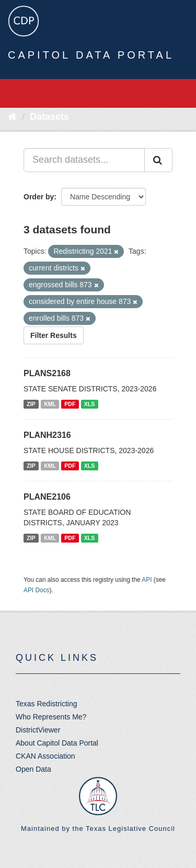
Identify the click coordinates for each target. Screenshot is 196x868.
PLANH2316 (47, 435)
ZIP (31, 404)
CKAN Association (45, 756)
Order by (39, 197)
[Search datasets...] (84, 160)
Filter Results (54, 335)
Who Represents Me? (51, 717)
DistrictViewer (38, 730)
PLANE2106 (47, 497)
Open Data (33, 769)
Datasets (49, 117)
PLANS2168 (47, 373)
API (147, 580)
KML (50, 404)
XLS (89, 404)
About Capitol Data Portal (57, 743)
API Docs (37, 590)
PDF (70, 404)
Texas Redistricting (47, 704)
